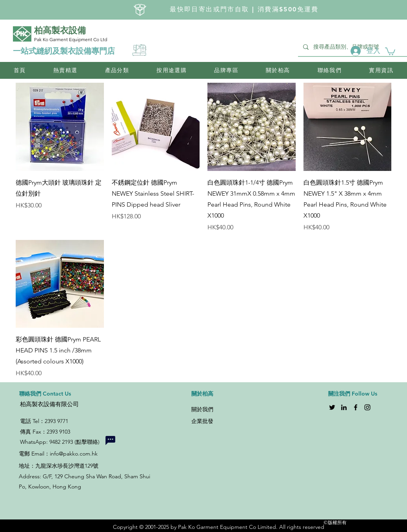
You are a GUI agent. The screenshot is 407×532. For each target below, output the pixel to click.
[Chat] (110, 440)
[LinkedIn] (344, 407)
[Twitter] (332, 407)
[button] (390, 51)
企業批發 (202, 421)
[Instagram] (367, 407)
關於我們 (202, 409)
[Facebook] (356, 407)
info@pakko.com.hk (74, 454)
